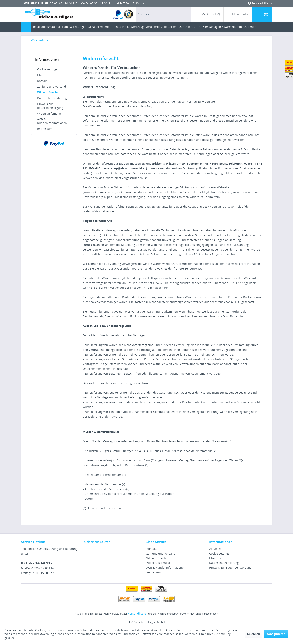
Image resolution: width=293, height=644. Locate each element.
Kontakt (42, 81)
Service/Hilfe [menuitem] (259, 3)
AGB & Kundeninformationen (52, 121)
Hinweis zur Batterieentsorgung (50, 106)
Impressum (45, 129)
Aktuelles (215, 549)
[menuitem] (124, 14)
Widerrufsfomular (49, 113)
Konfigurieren (276, 634)
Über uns (43, 75)
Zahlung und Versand (52, 87)
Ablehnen (253, 634)
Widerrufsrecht (48, 92)
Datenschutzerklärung (52, 98)
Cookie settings (47, 69)
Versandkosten (138, 613)
